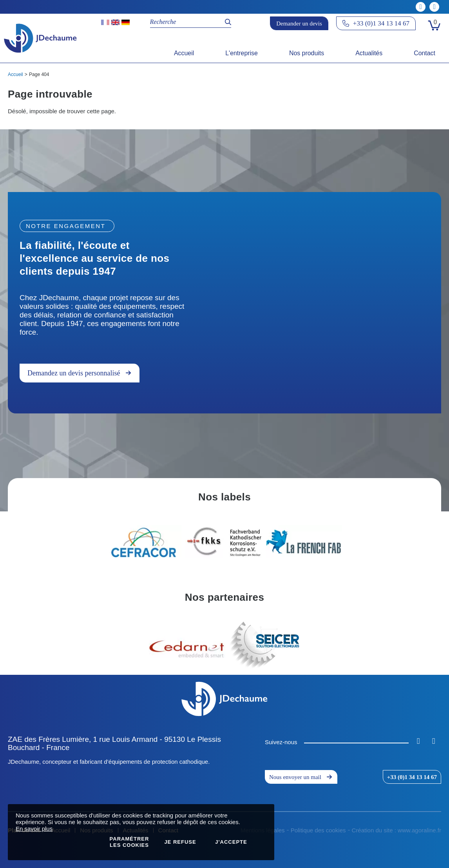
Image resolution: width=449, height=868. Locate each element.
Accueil (15, 74)
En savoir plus (34, 829)
